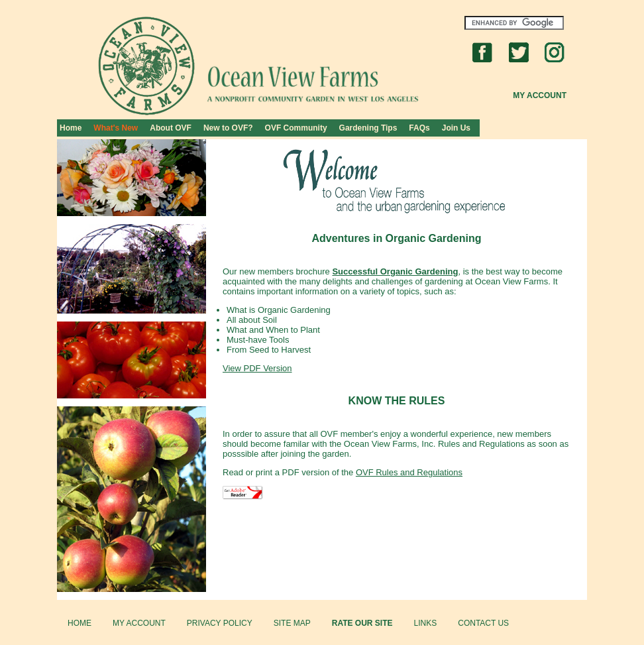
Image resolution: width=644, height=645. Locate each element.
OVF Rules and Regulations (409, 472)
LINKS (426, 623)
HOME (80, 623)
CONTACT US (483, 623)
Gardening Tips (368, 128)
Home (71, 128)
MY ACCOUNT (139, 623)
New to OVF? (228, 128)
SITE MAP (292, 623)
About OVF (171, 128)
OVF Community (296, 128)
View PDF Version (257, 368)
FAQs (419, 128)
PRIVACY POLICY (220, 623)
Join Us (456, 128)
